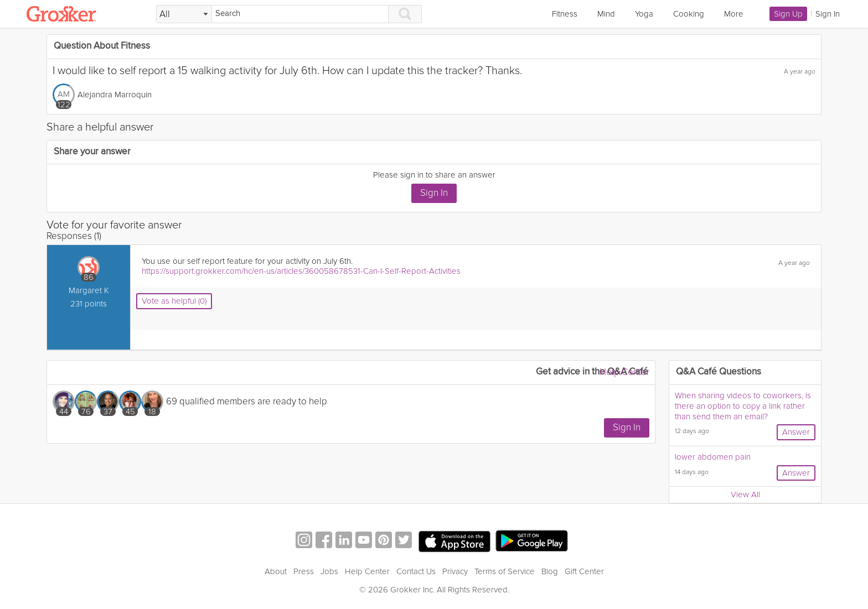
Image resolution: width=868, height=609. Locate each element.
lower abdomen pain (713, 457)
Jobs (329, 571)
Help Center (624, 372)
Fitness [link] (565, 14)
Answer (796, 432)
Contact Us (416, 571)
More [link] (734, 14)
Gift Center (584, 571)
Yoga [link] (644, 14)
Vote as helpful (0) (174, 301)
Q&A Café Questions (719, 372)
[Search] (300, 14)
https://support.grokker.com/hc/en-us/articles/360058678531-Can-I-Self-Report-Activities (301, 271)
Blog (550, 571)
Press (304, 571)
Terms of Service (505, 571)
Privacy (455, 571)
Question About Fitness (102, 46)
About (276, 571)
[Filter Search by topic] (184, 14)
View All (745, 495)
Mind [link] (606, 14)
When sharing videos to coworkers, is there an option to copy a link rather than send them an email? (743, 406)
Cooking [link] (689, 14)
